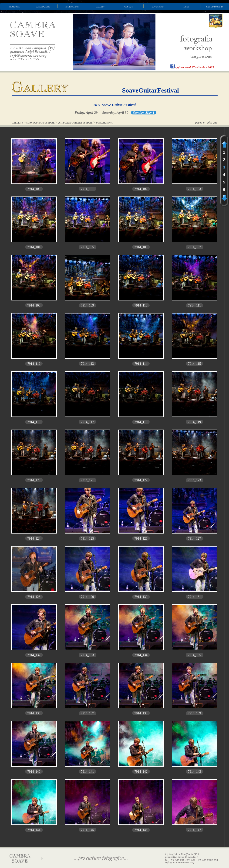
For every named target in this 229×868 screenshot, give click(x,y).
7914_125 (88, 539)
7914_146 (141, 830)
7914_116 (34, 422)
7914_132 (34, 655)
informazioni (72, 7)
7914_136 (34, 713)
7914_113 (87, 364)
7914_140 (34, 772)
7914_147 (195, 830)
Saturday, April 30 (115, 113)
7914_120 (34, 480)
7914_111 (194, 305)
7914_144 (34, 830)
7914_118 (141, 422)
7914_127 (195, 539)
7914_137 (88, 713)
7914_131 (195, 597)
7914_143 (195, 772)
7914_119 (194, 422)
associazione (43, 7)
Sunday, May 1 (144, 113)
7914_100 (34, 189)
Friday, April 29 (86, 113)
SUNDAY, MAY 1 (105, 123)
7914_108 (34, 305)
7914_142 (141, 772)
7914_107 (195, 247)
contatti (129, 7)
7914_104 (34, 247)
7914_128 (34, 597)
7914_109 (88, 305)
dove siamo (158, 7)
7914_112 (34, 364)
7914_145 (88, 830)
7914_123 (195, 480)
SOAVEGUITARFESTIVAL (41, 123)
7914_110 (141, 305)
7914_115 (194, 364)
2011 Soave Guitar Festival (114, 105)
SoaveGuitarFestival (151, 90)
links (186, 7)
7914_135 (195, 655)
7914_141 (88, 772)
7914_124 (34, 539)
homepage (14, 7)
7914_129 (88, 597)
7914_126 (141, 539)
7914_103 (195, 189)
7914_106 (141, 247)
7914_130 (141, 597)
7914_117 (87, 422)
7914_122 (141, 480)
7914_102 (141, 189)
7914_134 (141, 655)
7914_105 (88, 247)
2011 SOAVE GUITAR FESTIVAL (75, 123)
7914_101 (88, 189)
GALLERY (17, 123)
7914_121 (88, 480)
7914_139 (195, 713)
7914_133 (88, 655)
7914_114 (141, 364)
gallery (100, 7)
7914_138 (141, 713)
